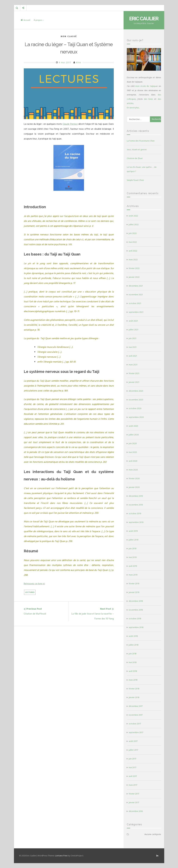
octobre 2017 (135, 724)
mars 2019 (133, 575)
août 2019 (133, 531)
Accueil (25, 20)
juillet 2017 (133, 750)
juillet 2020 (134, 435)
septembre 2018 (136, 627)
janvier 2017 (134, 802)
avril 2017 (133, 776)
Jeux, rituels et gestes (137, 150)
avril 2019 (133, 566)
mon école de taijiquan (147, 86)
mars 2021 (133, 365)
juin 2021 (132, 338)
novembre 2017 (136, 715)
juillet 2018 (134, 645)
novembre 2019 (136, 505)
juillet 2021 (133, 330)
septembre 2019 (136, 522)
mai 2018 (133, 662)
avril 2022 (133, 251)
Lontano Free (61, 856)
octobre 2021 (135, 303)
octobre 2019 (135, 514)
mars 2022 (133, 260)
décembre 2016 (136, 811)
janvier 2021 (134, 382)
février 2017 (134, 794)
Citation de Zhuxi (135, 158)
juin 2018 (133, 654)
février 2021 (134, 373)
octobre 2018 (135, 619)
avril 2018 (133, 671)
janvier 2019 (134, 592)
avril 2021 (133, 356)
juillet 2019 (134, 540)
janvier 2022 (134, 277)
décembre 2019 (136, 496)
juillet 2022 (134, 225)
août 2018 (133, 636)
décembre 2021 (136, 286)
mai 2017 (132, 767)
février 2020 (134, 478)
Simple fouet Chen (135, 180)
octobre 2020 (135, 408)
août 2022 (133, 216)
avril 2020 (133, 461)
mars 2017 (133, 785)
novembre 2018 (136, 610)
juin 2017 (132, 759)
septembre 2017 (136, 732)
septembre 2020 (136, 417)
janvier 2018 (134, 697)
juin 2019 (133, 549)
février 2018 (134, 689)
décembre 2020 (136, 391)
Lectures (30, 592)
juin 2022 (133, 233)
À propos (38, 20)
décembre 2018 (136, 601)
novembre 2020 (136, 400)
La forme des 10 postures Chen (141, 141)
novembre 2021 (136, 295)
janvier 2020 (134, 487)
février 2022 (134, 268)
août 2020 (133, 426)
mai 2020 (133, 452)
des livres (148, 99)
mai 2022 (133, 242)
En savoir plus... (133, 108)
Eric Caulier (144, 19)
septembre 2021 (136, 312)
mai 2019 (133, 557)
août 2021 (133, 321)
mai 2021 (133, 347)
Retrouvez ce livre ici (34, 584)
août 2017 (133, 741)
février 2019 (134, 584)
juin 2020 (133, 443)
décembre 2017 (136, 706)
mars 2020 (133, 470)
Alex (79, 62)
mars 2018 (133, 680)
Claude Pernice (70, 124)
